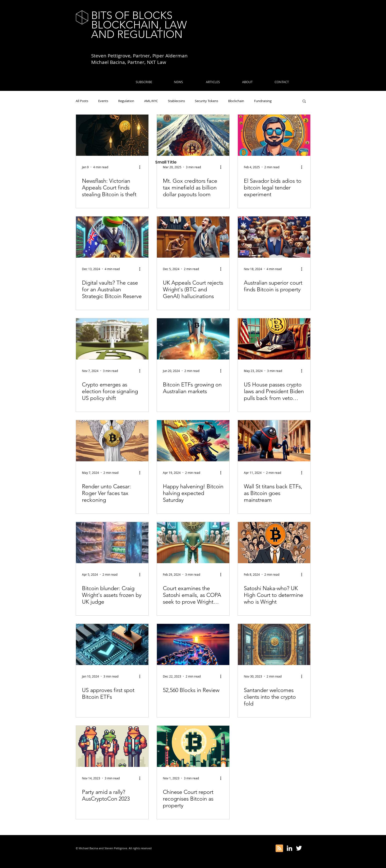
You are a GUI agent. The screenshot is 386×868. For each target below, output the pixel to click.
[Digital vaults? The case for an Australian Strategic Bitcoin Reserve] (112, 237)
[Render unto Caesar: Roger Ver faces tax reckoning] (112, 441)
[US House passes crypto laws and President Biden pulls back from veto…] (274, 339)
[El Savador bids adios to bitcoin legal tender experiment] (274, 135)
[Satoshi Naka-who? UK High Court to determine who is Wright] (274, 543)
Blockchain (236, 101)
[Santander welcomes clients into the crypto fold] (274, 644)
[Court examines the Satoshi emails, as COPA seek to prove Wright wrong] (193, 543)
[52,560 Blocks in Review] (193, 644)
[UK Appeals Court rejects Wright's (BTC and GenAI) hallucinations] (193, 237)
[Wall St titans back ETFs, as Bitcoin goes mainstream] (274, 441)
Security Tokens (206, 101)
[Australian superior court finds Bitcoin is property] (274, 237)
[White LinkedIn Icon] (289, 848)
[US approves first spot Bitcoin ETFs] (112, 644)
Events (103, 101)
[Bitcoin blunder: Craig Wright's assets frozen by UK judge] (112, 543)
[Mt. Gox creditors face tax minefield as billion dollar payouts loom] (193, 135)
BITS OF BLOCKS (132, 15)
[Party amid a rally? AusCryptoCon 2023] (112, 746)
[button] (304, 101)
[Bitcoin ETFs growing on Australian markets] (193, 339)
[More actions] (142, 167)
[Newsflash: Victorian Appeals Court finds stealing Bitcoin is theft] (112, 135)
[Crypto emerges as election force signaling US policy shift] (112, 339)
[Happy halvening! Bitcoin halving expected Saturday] (193, 441)
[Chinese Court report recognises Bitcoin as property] (193, 746)
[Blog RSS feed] (279, 849)
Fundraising (263, 101)
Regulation (126, 101)
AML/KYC (151, 101)
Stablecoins (176, 101)
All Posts (82, 101)
